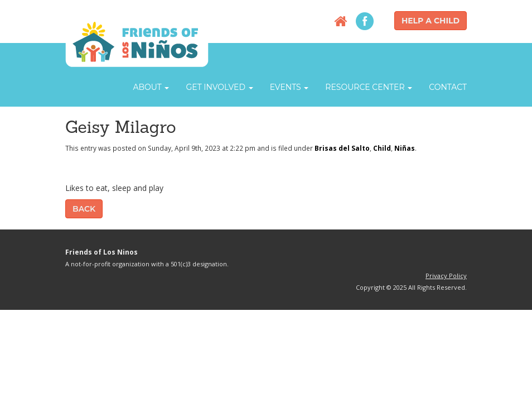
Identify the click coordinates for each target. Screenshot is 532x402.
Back (84, 209)
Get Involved (219, 87)
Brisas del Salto (342, 148)
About (151, 87)
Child (382, 148)
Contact (448, 87)
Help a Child (431, 21)
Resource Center (369, 87)
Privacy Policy (446, 276)
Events (289, 87)
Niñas (405, 148)
